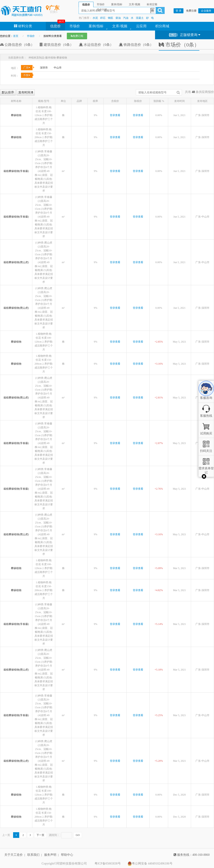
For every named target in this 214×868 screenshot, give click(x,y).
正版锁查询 (185, 35)
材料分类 (23, 26)
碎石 (103, 18)
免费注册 (191, 11)
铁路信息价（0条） (136, 45)
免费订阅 (77, 36)
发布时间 (26, 92)
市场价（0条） (179, 45)
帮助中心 (67, 855)
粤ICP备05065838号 (108, 864)
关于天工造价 (14, 855)
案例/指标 (96, 26)
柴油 (118, 18)
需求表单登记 (206, 468)
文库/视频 (120, 26)
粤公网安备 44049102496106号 (150, 864)
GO (78, 835)
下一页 (40, 835)
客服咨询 (206, 394)
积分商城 (162, 26)
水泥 (95, 18)
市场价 (75, 26)
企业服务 (206, 11)
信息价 (55, 26)
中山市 (58, 68)
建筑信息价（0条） (57, 45)
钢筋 (110, 18)
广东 (27, 68)
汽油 (126, 18)
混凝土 (140, 18)
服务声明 (50, 855)
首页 (16, 36)
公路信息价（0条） (17, 45)
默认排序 (8, 92)
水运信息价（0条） (96, 45)
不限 (27, 75)
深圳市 (44, 68)
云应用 (141, 26)
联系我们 (33, 855)
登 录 (179, 11)
